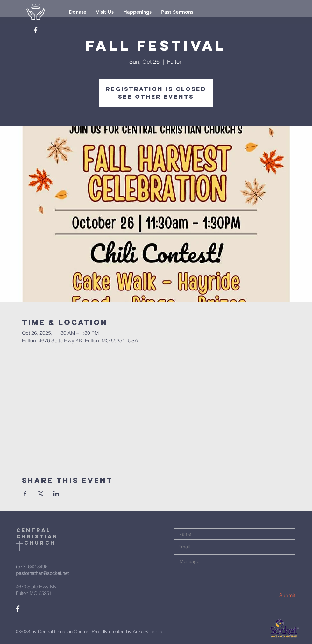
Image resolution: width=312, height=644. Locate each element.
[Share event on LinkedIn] (56, 494)
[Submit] (273, 595)
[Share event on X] (41, 494)
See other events (156, 97)
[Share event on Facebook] (25, 494)
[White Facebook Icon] (36, 30)
